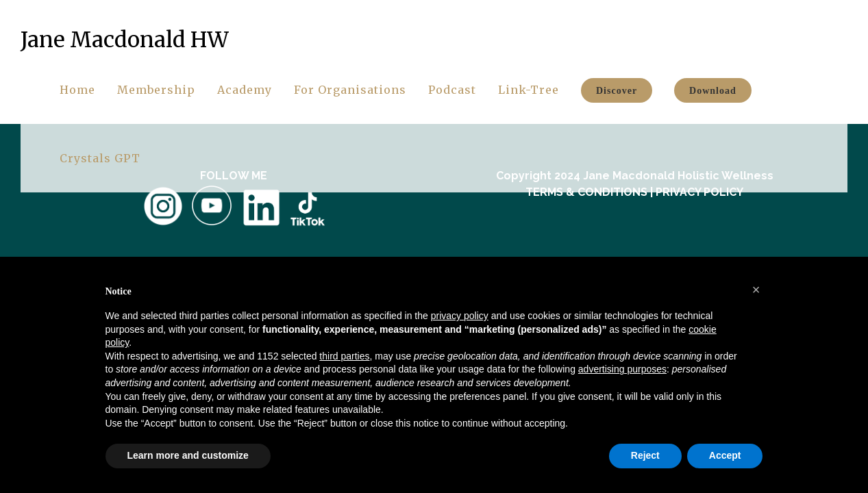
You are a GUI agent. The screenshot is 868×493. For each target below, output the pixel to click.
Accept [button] (725, 455)
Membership (156, 90)
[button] (756, 290)
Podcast (452, 90)
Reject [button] (645, 455)
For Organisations (350, 90)
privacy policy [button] (460, 316)
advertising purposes (622, 369)
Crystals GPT (100, 158)
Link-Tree (529, 90)
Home (77, 90)
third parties (344, 356)
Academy (245, 90)
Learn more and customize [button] (188, 455)
